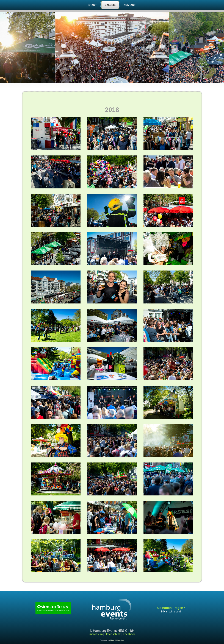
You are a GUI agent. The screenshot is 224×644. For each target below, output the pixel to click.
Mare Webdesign (117, 640)
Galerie (110, 5)
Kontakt (130, 5)
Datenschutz (113, 634)
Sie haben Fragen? (171, 608)
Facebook (129, 634)
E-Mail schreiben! (171, 611)
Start (93, 5)
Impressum (96, 634)
